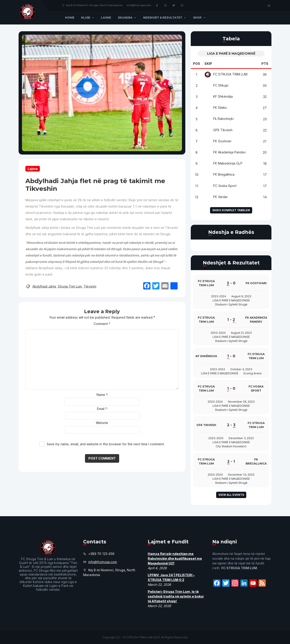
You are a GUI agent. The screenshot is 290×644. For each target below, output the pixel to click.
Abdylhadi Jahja (44, 286)
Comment (102, 324)
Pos (197, 64)
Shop (199, 18)
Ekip (208, 64)
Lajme (106, 18)
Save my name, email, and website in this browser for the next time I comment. (106, 444)
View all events (231, 495)
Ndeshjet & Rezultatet (165, 18)
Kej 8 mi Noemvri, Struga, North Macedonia (92, 5)
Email (102, 409)
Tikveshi (90, 286)
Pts (265, 64)
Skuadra (127, 18)
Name (102, 395)
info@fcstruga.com (139, 5)
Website (102, 423)
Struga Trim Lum (70, 286)
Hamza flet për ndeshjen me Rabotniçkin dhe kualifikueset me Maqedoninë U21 (175, 558)
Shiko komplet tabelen (231, 210)
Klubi (88, 18)
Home (70, 18)
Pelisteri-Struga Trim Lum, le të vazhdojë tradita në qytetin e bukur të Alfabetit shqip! (176, 596)
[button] (92, 18)
